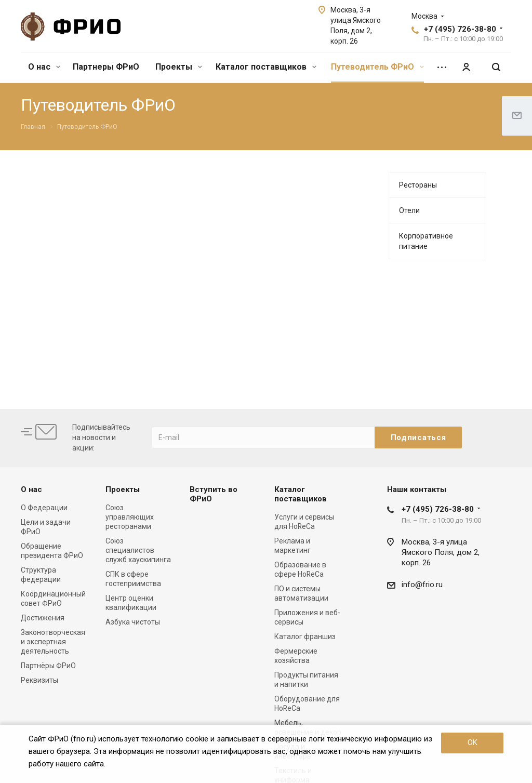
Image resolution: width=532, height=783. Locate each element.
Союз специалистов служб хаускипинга (138, 550)
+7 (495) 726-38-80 (460, 29)
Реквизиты (39, 680)
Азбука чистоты (133, 622)
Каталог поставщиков (266, 67)
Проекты (179, 67)
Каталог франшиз (305, 636)
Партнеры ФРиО (106, 67)
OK (473, 742)
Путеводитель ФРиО (377, 67)
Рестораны (418, 185)
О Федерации (44, 508)
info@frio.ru (422, 585)
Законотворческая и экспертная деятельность (53, 642)
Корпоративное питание (426, 241)
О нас (44, 67)
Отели (409, 210)
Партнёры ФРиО (48, 666)
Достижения (43, 618)
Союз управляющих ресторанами (130, 517)
